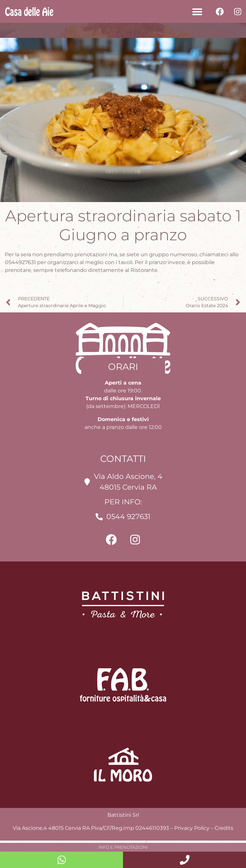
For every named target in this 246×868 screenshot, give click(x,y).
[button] (197, 11)
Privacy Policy (192, 828)
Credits (224, 828)
